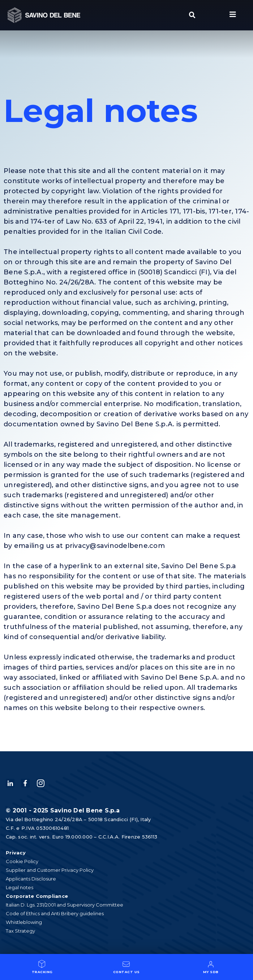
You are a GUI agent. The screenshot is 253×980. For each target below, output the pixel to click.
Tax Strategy (20, 931)
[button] (192, 15)
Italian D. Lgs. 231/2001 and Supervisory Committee (65, 905)
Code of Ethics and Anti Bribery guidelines (55, 913)
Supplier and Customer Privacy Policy (50, 870)
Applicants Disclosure (31, 879)
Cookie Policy (22, 861)
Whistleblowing (24, 922)
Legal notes (20, 887)
